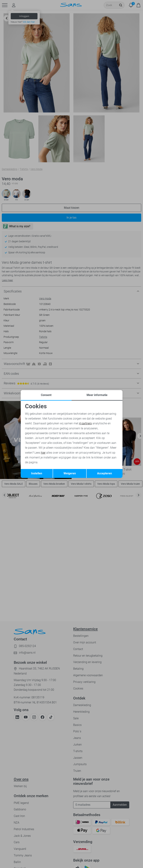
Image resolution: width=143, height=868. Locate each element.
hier (43, 453)
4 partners (85, 423)
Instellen (37, 473)
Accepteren (105, 473)
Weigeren (70, 473)
